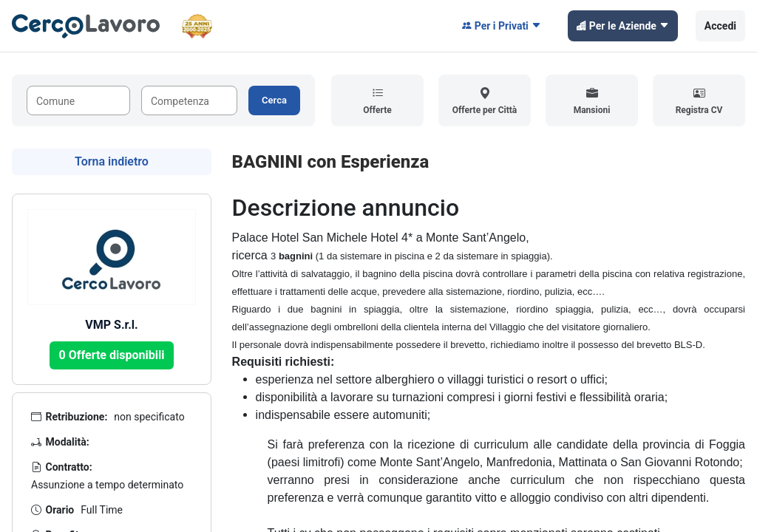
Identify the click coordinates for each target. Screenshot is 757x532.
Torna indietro (112, 161)
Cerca (274, 100)
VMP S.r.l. (111, 325)
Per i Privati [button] (502, 26)
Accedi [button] (720, 26)
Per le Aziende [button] (623, 26)
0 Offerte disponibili (112, 355)
